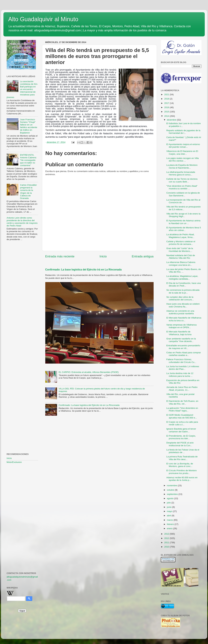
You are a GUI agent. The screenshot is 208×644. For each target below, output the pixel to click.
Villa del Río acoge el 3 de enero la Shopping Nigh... (183, 215)
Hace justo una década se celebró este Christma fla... (183, 305)
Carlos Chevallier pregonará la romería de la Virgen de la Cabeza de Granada (28, 192)
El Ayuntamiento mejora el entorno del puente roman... (183, 146)
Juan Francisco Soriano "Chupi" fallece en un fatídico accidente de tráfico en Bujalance (29, 126)
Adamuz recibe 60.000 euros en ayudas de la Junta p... (182, 479)
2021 (167, 94)
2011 (167, 542)
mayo (170, 511)
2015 (167, 112)
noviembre (172, 485)
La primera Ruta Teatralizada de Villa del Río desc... (182, 458)
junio (170, 507)
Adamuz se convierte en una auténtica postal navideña (180, 312)
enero (170, 528)
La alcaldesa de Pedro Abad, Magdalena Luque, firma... (180, 236)
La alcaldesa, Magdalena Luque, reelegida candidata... (182, 277)
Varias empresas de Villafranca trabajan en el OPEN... (181, 326)
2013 (167, 534)
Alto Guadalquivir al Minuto (43, 19)
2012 (167, 538)
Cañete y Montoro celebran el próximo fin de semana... (181, 243)
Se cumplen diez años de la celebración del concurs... (180, 298)
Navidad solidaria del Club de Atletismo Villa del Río (181, 257)
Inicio (103, 256)
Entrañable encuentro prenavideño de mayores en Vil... (183, 347)
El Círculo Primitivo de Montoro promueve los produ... (181, 472)
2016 (167, 107)
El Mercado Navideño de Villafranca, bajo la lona (179, 333)
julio (169, 503)
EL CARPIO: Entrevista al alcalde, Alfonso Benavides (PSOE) (89, 372)
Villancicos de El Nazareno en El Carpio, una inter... (182, 152)
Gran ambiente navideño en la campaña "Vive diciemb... (181, 340)
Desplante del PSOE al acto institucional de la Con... (180, 444)
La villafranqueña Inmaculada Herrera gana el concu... (181, 173)
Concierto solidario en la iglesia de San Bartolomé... (183, 194)
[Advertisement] (22, 296)
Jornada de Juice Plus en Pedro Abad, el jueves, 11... (182, 388)
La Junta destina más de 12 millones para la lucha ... (180, 375)
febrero (171, 524)
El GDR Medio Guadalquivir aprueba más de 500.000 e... (182, 416)
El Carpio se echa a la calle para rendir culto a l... (182, 423)
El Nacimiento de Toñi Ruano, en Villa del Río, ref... (182, 402)
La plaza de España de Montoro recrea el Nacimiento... (182, 166)
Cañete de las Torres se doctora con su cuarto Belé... (182, 180)
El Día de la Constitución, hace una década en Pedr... (183, 284)
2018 (167, 99)
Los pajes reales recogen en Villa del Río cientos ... (183, 159)
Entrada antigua (143, 256)
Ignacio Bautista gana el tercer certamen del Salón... (181, 430)
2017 (167, 103)
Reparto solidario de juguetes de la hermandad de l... (183, 132)
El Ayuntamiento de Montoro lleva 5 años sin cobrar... (184, 229)
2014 (167, 116)
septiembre (173, 494)
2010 (167, 547)
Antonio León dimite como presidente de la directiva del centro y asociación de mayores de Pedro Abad (22, 222)
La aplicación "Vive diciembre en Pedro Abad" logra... (182, 409)
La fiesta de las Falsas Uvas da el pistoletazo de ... (183, 451)
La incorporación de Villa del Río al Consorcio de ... (183, 201)
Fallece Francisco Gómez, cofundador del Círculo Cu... (181, 361)
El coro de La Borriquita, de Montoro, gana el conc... (180, 465)
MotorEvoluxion (14, 462)
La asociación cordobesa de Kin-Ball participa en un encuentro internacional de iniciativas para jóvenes (22, 89)
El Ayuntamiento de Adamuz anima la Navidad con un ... (183, 222)
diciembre (172, 120)
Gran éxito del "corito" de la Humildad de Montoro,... (180, 250)
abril (169, 516)
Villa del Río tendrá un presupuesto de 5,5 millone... (183, 208)
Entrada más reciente (60, 256)
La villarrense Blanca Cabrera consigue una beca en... (181, 264)
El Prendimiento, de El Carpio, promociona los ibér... (181, 437)
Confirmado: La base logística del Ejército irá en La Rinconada (83, 270)
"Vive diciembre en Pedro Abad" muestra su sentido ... (182, 187)
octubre (171, 490)
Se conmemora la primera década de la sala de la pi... (183, 291)
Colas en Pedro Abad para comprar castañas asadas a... (184, 354)
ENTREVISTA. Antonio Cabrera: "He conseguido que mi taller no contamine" (28, 160)
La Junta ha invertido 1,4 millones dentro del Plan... (183, 368)
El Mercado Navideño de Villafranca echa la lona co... (184, 319)
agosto (171, 498)
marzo (170, 520)
